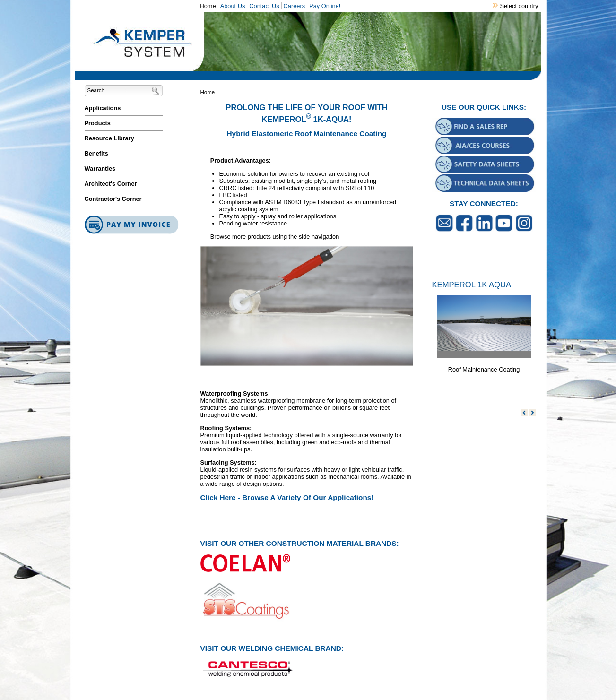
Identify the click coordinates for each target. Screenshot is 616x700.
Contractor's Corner (113, 199)
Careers (295, 6)
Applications (103, 108)
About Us (233, 6)
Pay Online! (325, 6)
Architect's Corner (111, 184)
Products (98, 123)
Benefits (97, 153)
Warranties (100, 169)
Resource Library (109, 138)
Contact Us (264, 6)
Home (208, 6)
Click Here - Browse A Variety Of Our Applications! (287, 497)
